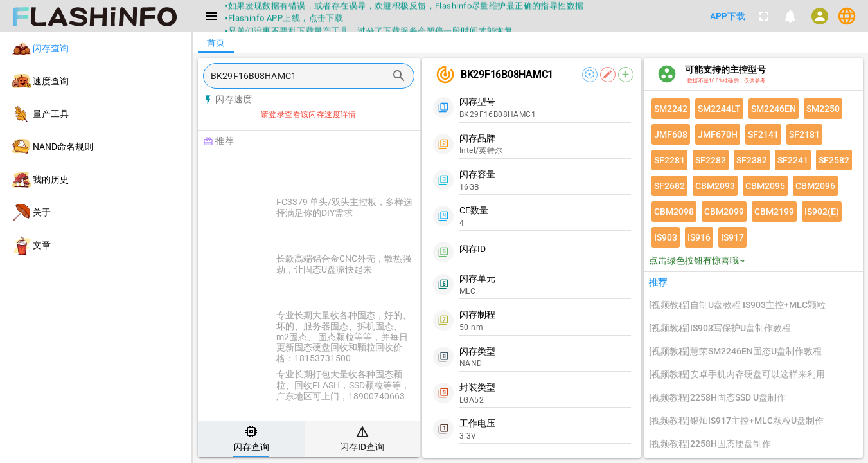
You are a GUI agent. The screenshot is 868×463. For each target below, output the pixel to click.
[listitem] (96, 49)
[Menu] (211, 16)
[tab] (251, 439)
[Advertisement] (341, 168)
